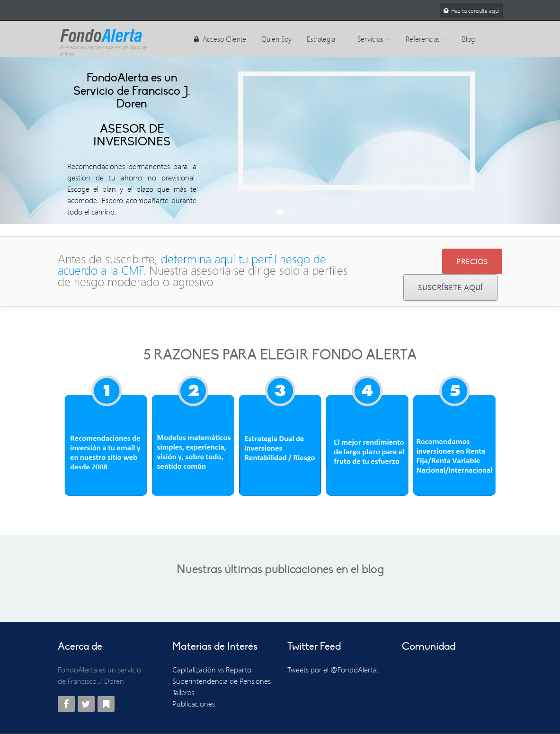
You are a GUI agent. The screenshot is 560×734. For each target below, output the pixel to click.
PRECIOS (472, 261)
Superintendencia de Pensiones (222, 681)
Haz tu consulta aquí (471, 10)
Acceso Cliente (220, 39)
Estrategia (324, 39)
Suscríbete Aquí (450, 287)
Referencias (426, 39)
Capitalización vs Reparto (212, 670)
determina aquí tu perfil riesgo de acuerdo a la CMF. (192, 264)
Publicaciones (194, 704)
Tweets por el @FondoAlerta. (333, 670)
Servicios (374, 39)
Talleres (183, 692)
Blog (468, 39)
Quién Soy (276, 39)
